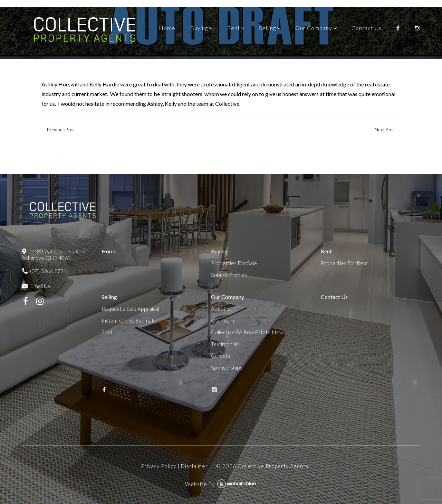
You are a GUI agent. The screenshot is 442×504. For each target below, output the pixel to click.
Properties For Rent (344, 263)
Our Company (314, 28)
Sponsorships (227, 367)
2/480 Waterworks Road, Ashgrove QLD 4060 (55, 254)
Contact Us (367, 28)
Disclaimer (194, 466)
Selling (267, 28)
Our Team (223, 320)
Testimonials (225, 344)
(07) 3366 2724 (44, 271)
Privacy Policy (158, 466)
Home (167, 28)
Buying (199, 28)
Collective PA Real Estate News (248, 332)
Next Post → (388, 130)
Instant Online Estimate (129, 320)
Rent (234, 28)
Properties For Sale (234, 263)
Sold (107, 332)
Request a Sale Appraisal (130, 309)
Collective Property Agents (273, 466)
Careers (221, 356)
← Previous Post (58, 130)
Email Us (36, 286)
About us (221, 309)
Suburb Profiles (229, 275)
